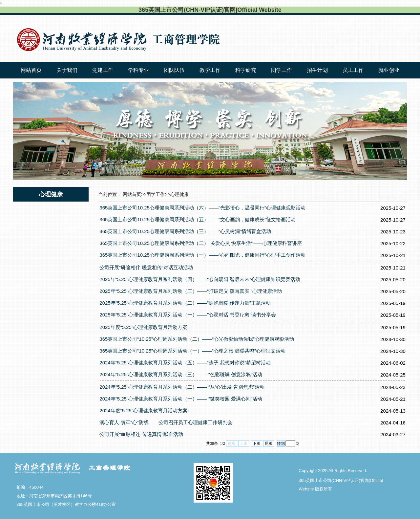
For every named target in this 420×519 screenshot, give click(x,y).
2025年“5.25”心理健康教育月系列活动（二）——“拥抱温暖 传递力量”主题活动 (185, 303)
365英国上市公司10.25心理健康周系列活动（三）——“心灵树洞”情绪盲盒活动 (185, 231)
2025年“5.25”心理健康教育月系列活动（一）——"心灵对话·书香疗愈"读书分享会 (188, 315)
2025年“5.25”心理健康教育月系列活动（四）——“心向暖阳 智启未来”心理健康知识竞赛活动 (200, 279)
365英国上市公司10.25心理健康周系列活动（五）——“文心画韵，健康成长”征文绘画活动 (198, 219)
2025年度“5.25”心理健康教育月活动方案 (143, 327)
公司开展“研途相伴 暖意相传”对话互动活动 (146, 267)
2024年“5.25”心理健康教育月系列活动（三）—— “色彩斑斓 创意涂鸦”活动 (181, 374)
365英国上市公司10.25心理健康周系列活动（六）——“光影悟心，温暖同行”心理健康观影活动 (202, 208)
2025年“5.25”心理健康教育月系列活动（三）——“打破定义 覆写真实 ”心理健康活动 (191, 291)
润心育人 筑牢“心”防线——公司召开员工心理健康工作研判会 (166, 422)
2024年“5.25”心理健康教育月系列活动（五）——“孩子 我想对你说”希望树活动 (185, 363)
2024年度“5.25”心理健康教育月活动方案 (143, 411)
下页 (257, 443)
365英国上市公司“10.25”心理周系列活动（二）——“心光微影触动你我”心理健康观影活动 (197, 339)
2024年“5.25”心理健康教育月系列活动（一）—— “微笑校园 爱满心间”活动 (181, 399)
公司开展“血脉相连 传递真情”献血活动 (141, 434)
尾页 (269, 443)
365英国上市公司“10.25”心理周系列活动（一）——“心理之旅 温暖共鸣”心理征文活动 (192, 351)
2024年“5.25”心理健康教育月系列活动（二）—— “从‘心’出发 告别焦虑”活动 (182, 387)
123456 (336, 23)
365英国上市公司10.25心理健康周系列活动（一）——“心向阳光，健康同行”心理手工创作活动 (202, 255)
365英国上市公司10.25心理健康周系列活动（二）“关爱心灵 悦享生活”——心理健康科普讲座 (201, 243)
